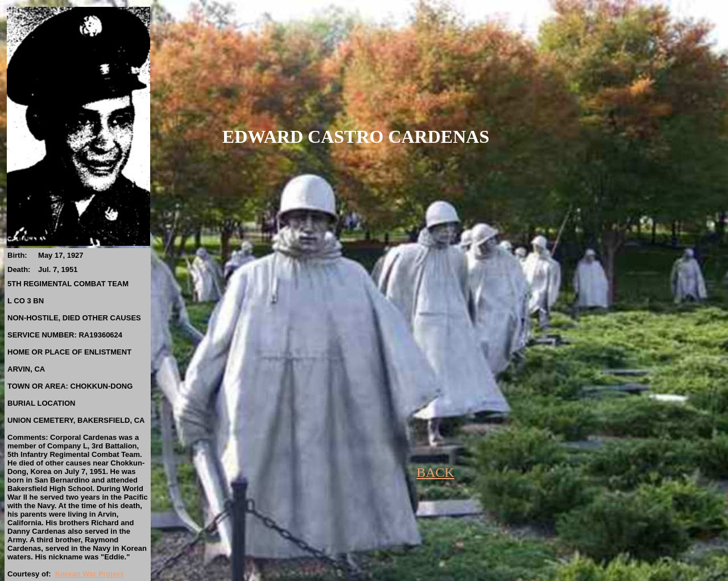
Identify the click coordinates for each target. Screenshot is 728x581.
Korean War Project (89, 574)
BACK (435, 472)
